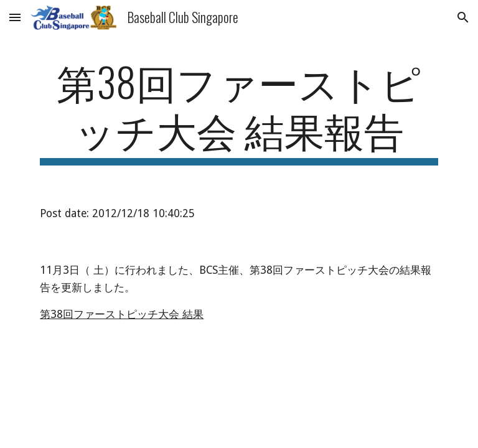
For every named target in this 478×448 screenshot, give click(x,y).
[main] (239, 111)
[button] (15, 17)
